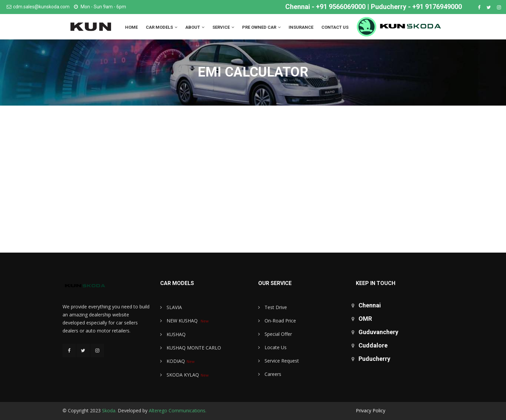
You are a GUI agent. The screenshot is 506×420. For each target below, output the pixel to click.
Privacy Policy (371, 410)
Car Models (162, 27)
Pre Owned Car (261, 27)
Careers (270, 374)
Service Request (279, 361)
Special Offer (275, 334)
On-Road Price (277, 321)
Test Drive (273, 307)
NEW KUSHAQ (180, 321)
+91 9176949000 (437, 7)
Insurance (301, 27)
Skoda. (109, 410)
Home (131, 27)
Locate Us (272, 347)
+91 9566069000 (341, 7)
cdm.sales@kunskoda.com (41, 7)
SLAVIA (171, 307)
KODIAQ (173, 361)
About (195, 27)
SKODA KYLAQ (180, 375)
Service (223, 27)
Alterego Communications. (178, 410)
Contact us (335, 27)
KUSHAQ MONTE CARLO (191, 348)
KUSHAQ (173, 334)
